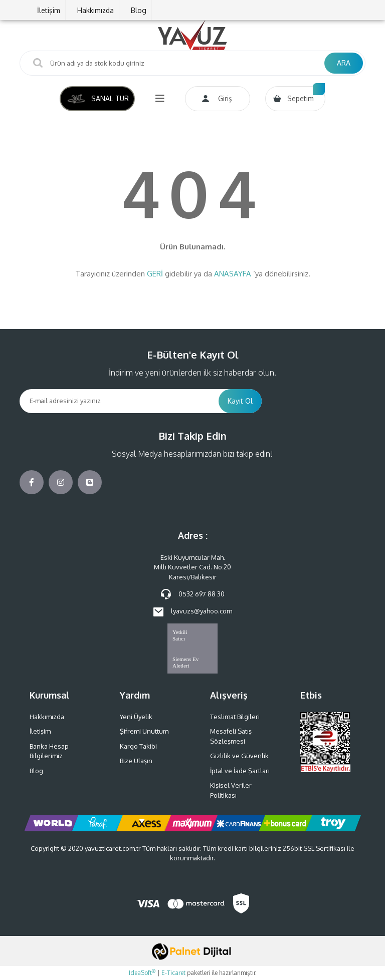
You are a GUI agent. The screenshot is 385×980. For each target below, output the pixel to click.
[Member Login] (218, 99)
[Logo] (192, 35)
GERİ (155, 274)
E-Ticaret (173, 973)
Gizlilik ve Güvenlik (239, 756)
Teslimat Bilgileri (235, 717)
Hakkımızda (95, 10)
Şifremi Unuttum (144, 731)
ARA (344, 63)
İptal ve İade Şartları (240, 771)
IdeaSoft (142, 972)
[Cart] (295, 99)
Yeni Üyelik (136, 717)
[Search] (192, 63)
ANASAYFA (233, 274)
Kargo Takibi (138, 746)
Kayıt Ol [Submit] (240, 401)
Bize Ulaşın (136, 761)
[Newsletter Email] (119, 401)
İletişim (49, 10)
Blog (139, 10)
